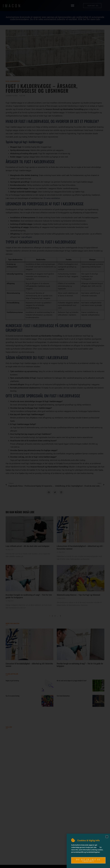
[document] (55, 434)
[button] (107, 837)
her (98, 847)
